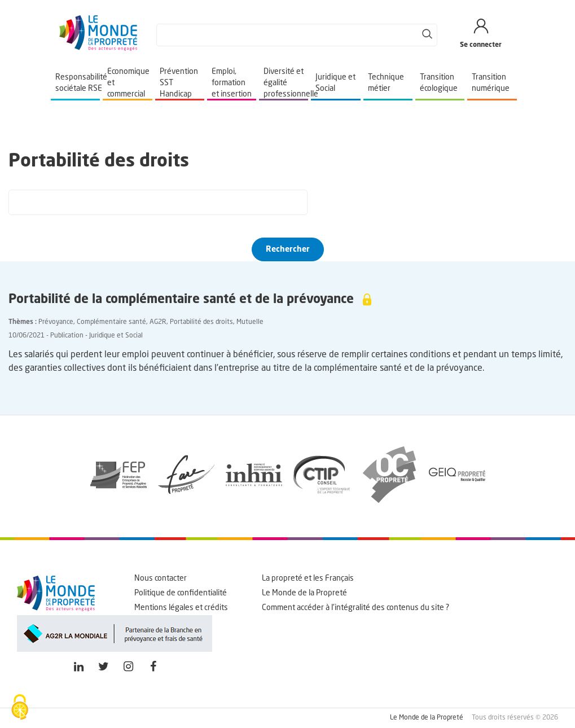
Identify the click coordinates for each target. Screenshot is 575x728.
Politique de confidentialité (181, 593)
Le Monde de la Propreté (304, 593)
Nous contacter (161, 578)
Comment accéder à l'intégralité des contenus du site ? (355, 608)
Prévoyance (56, 322)
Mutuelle (250, 322)
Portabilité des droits (201, 322)
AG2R (158, 322)
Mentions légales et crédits (181, 608)
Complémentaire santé (111, 322)
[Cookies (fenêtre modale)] (20, 708)
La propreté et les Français (308, 578)
